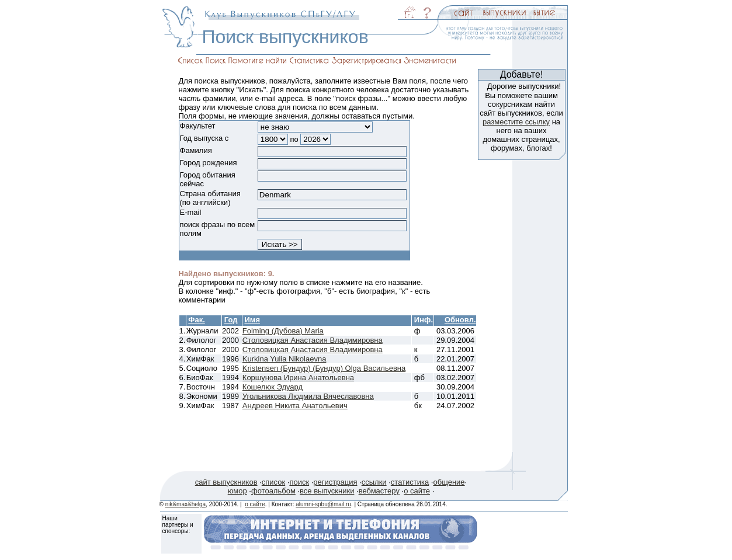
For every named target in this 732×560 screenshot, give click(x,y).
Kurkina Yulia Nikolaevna (285, 359)
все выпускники (327, 491)
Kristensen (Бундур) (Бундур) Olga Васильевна (324, 368)
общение (449, 482)
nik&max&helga (185, 504)
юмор (237, 491)
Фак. (196, 320)
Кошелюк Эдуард (273, 387)
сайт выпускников (226, 482)
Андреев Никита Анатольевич (295, 406)
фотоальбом (273, 491)
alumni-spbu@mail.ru (323, 504)
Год (231, 320)
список (273, 482)
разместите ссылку (516, 122)
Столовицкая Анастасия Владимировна (313, 340)
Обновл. (460, 320)
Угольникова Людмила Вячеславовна (308, 396)
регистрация (335, 482)
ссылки (374, 482)
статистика (410, 482)
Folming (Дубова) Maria (283, 331)
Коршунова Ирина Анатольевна (298, 378)
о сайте (417, 491)
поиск (299, 482)
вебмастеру (379, 491)
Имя (252, 320)
